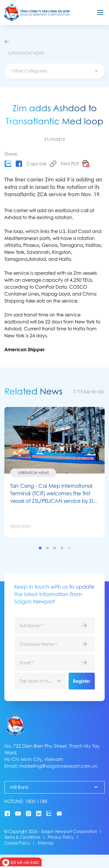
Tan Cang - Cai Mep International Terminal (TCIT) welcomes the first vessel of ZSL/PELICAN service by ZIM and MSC (54, 493)
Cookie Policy (17, 843)
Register (82, 681)
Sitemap (45, 843)
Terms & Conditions (22, 837)
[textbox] (54, 71)
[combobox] (54, 71)
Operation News (33, 473)
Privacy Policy (61, 837)
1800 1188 (36, 801)
